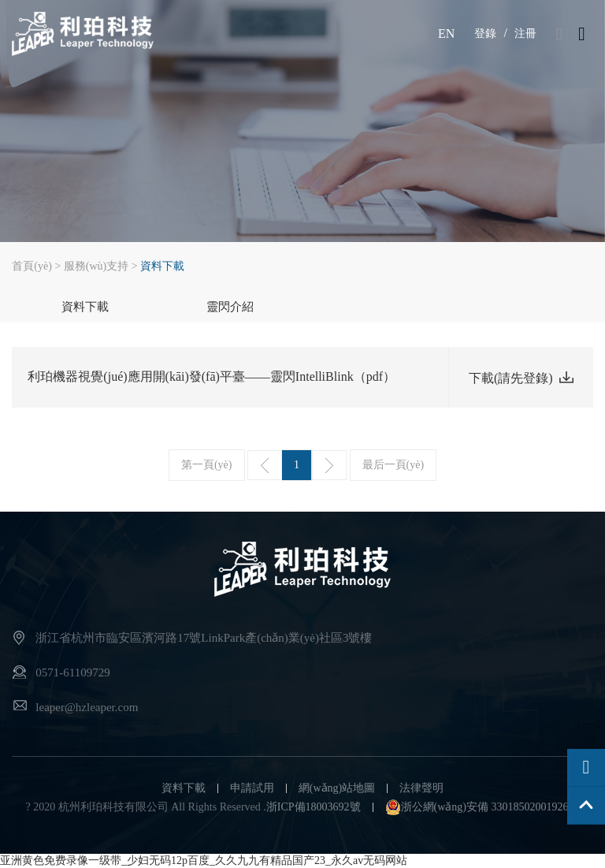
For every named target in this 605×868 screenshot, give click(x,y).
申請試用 (252, 788)
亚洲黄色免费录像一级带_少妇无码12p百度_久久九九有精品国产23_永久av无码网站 (204, 861)
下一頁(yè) (329, 465)
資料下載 (85, 307)
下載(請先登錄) (511, 378)
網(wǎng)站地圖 (337, 788)
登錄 (485, 34)
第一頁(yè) (207, 465)
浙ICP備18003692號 (314, 807)
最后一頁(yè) (393, 465)
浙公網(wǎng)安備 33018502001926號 (483, 807)
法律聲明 (421, 788)
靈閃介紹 (230, 307)
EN (446, 34)
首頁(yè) (32, 266)
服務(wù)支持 (96, 266)
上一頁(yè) (265, 465)
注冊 (525, 34)
